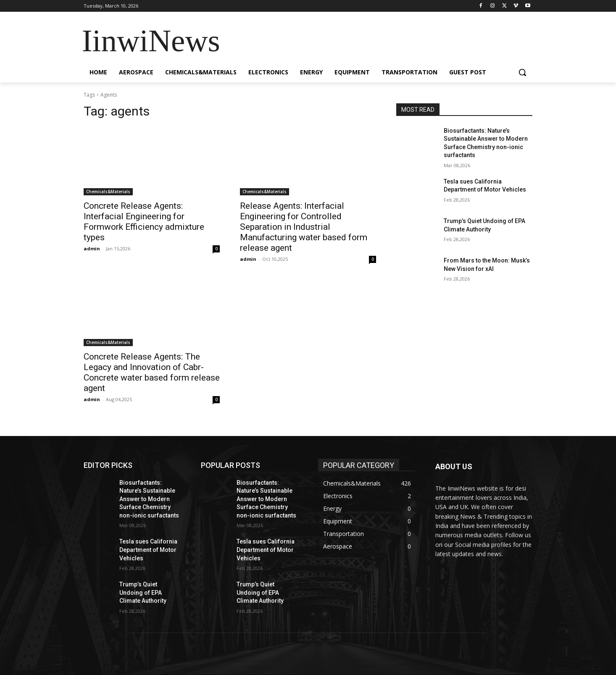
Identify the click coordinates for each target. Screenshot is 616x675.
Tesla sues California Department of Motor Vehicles (148, 550)
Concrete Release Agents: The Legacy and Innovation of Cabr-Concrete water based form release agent (152, 372)
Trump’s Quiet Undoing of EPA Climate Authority (143, 592)
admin (92, 248)
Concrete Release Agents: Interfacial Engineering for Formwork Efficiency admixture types (144, 222)
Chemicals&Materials (108, 192)
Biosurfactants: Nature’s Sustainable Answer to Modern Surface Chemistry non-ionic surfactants (149, 499)
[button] (522, 72)
